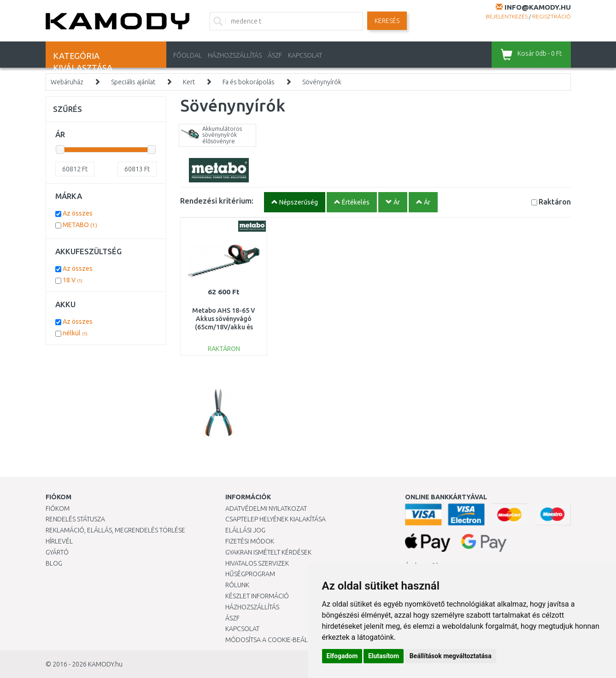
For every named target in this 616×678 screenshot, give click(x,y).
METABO (80, 225)
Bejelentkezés (507, 16)
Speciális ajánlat (133, 82)
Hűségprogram (250, 574)
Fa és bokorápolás (249, 82)
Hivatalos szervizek (257, 563)
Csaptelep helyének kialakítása (276, 519)
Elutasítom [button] (384, 656)
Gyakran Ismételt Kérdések (268, 552)
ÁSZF (275, 55)
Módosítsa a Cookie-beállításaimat (283, 640)
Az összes (78, 213)
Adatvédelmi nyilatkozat (266, 508)
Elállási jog (245, 530)
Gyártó (57, 552)
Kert (189, 82)
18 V (73, 280)
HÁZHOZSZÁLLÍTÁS (235, 55)
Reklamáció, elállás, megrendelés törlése (115, 530)
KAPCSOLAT (305, 55)
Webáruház (67, 82)
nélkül (75, 333)
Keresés (387, 21)
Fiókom (58, 508)
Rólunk (237, 585)
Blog (54, 563)
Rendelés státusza (75, 519)
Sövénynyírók (322, 82)
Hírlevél (59, 541)
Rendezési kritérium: (217, 201)
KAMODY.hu (105, 664)
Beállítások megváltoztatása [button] (451, 656)
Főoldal (188, 55)
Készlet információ (257, 596)
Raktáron (555, 202)
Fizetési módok (250, 541)
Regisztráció (551, 16)
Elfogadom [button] (342, 656)
